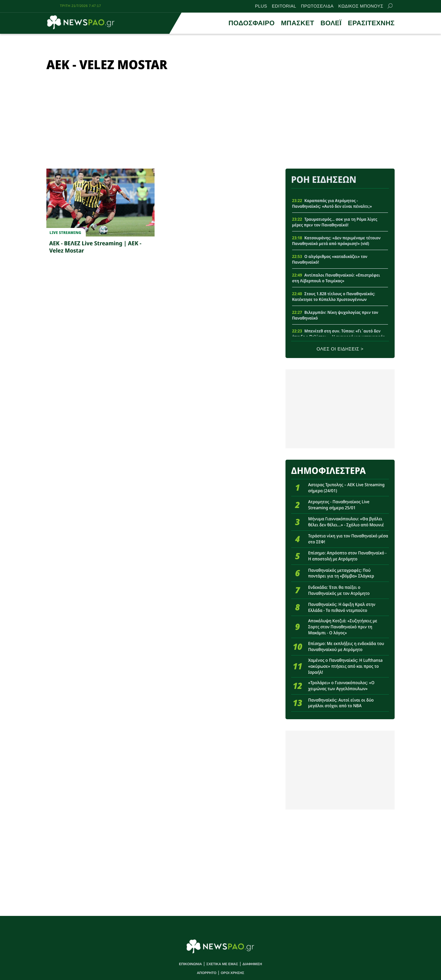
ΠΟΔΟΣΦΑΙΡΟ (251, 23)
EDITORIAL (284, 6)
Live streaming (65, 233)
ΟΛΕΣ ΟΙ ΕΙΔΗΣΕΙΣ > (340, 349)
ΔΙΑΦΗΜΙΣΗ (252, 964)
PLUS (261, 6)
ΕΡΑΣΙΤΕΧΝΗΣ (371, 23)
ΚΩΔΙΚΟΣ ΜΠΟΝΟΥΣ (361, 6)
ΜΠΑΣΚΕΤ (298, 23)
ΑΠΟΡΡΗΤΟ (207, 973)
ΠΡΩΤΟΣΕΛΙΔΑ (317, 6)
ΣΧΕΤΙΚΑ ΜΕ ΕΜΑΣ (222, 964)
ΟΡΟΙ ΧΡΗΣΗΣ (232, 973)
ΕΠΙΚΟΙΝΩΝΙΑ (190, 964)
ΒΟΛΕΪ (331, 23)
